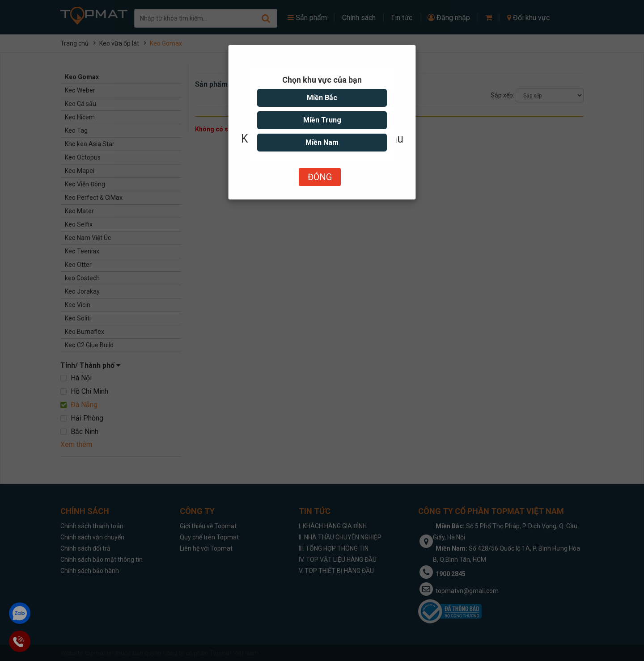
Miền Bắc (322, 98)
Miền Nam (322, 142)
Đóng (320, 177)
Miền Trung (322, 120)
